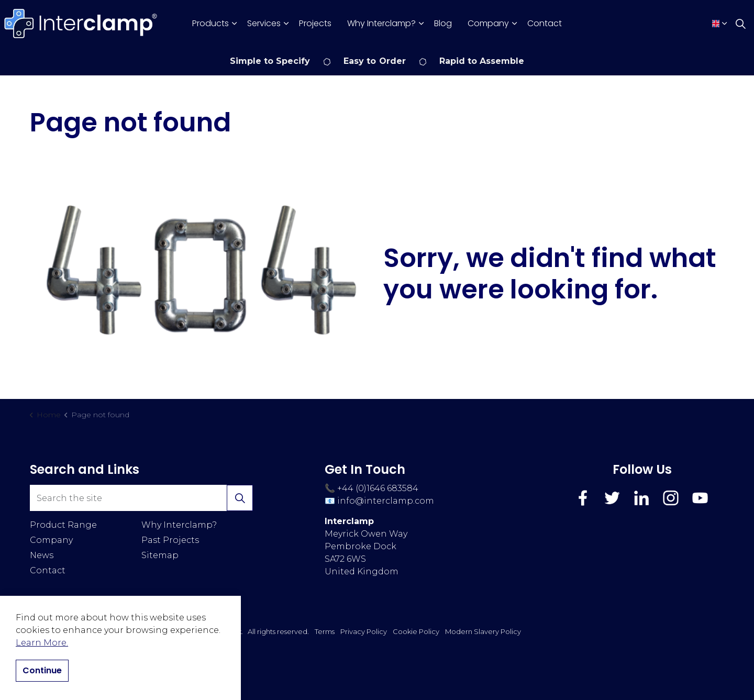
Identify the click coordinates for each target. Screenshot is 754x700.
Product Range (63, 525)
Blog (443, 23)
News (42, 555)
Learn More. (42, 643)
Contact (545, 23)
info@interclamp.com (386, 501)
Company (488, 23)
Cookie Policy (416, 631)
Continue (42, 671)
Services (264, 23)
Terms (325, 631)
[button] (200, 269)
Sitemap (160, 555)
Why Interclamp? (381, 23)
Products (210, 23)
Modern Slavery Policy (483, 631)
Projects (315, 23)
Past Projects (170, 540)
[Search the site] (141, 498)
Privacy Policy (364, 631)
